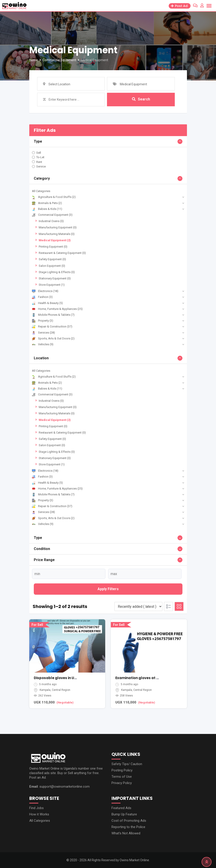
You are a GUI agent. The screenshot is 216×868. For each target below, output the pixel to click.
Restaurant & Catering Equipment (62, 253)
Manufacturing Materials (57, 234)
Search (141, 99)
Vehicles (43, 344)
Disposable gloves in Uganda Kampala (69, 678)
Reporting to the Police (128, 827)
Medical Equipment (55, 240)
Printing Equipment (53, 247)
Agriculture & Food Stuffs (54, 197)
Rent (39, 162)
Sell (39, 153)
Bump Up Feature (124, 814)
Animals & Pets (47, 203)
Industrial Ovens (51, 221)
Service (41, 166)
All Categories (41, 191)
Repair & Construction (52, 326)
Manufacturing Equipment (58, 227)
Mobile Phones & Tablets (53, 315)
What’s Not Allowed (126, 833)
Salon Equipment (52, 266)
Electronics (45, 291)
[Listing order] (138, 606)
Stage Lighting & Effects (57, 272)
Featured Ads (121, 808)
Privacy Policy (122, 783)
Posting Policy (122, 770)
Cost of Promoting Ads (129, 821)
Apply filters (108, 589)
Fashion (42, 297)
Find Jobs (36, 808)
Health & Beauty (47, 303)
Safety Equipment (52, 259)
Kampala (45, 690)
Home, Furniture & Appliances (57, 309)
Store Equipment (52, 285)
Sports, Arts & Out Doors (53, 338)
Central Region (61, 690)
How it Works (39, 814)
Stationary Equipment (55, 278)
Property (43, 321)
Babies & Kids (47, 209)
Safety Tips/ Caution (127, 764)
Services (43, 333)
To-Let (40, 157)
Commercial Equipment (52, 215)
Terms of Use (122, 777)
